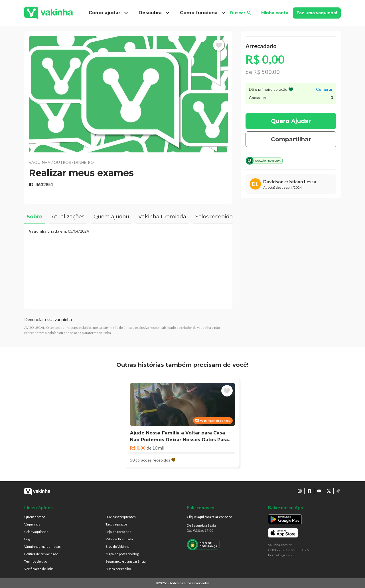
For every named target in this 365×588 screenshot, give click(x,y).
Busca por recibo (118, 569)
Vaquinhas (32, 524)
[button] (128, 94)
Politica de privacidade (41, 554)
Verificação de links (39, 569)
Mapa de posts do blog (122, 554)
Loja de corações (118, 532)
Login (28, 539)
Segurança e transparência (126, 561)
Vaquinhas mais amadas (42, 546)
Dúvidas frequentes (121, 517)
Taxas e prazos (116, 524)
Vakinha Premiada (119, 539)
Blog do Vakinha (117, 546)
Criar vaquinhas (36, 532)
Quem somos (35, 517)
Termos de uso (36, 561)
